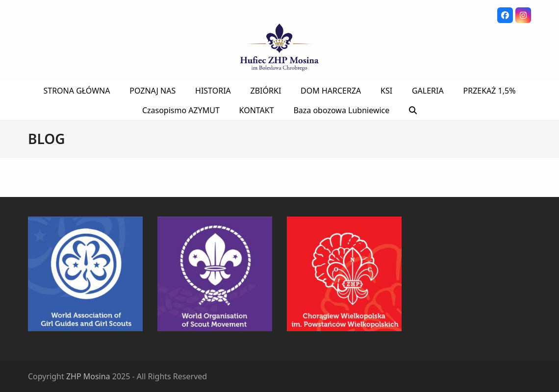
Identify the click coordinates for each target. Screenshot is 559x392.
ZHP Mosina (88, 376)
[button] (413, 110)
